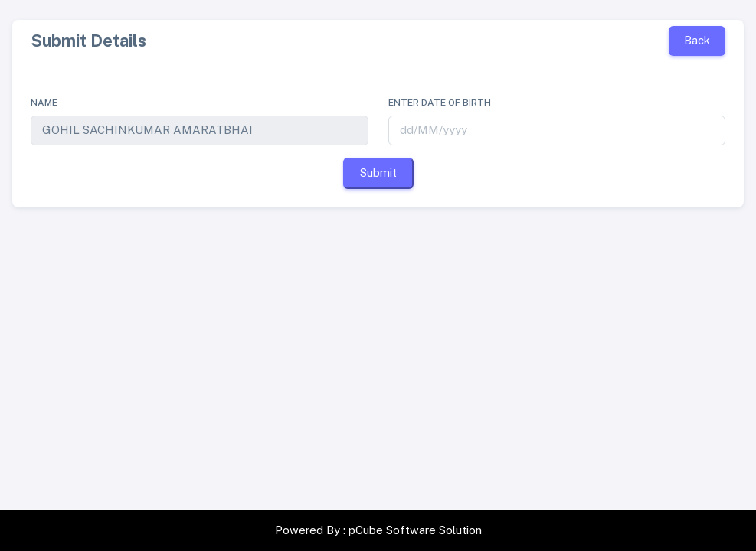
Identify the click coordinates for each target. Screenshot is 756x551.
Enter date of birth (440, 103)
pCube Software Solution (415, 530)
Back (697, 40)
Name (44, 103)
